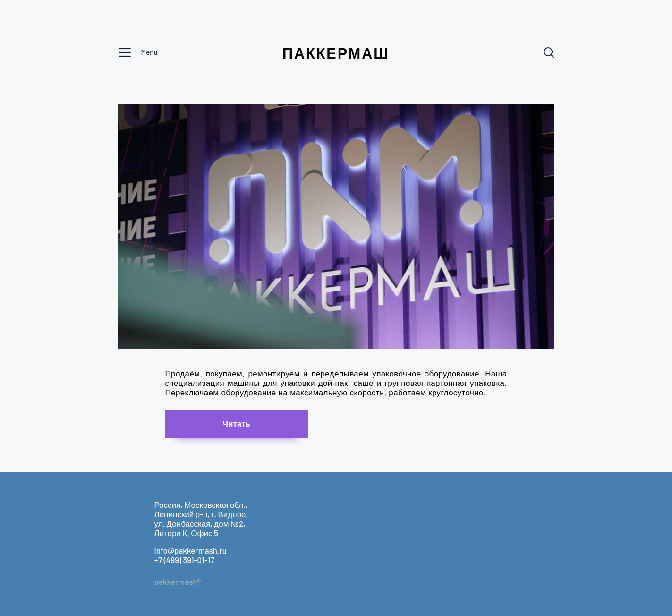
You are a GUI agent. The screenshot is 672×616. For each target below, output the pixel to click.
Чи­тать (236, 423)
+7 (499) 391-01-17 (184, 560)
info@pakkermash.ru (191, 550)
